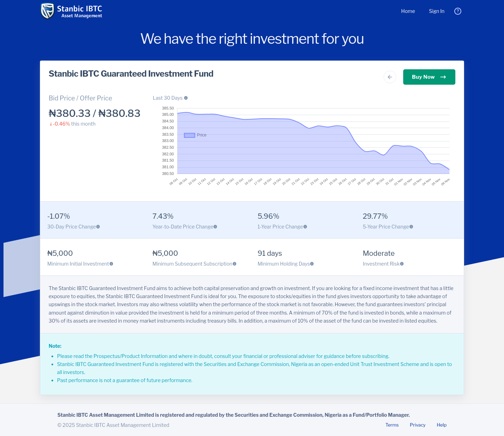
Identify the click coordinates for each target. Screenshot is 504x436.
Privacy (418, 425)
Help (442, 425)
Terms (392, 425)
